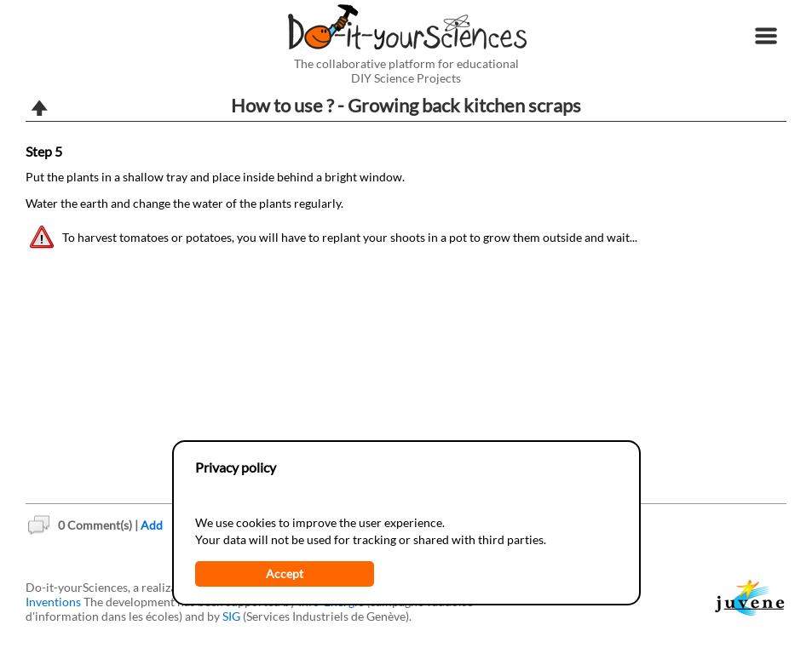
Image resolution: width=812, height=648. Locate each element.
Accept (285, 573)
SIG (231, 616)
